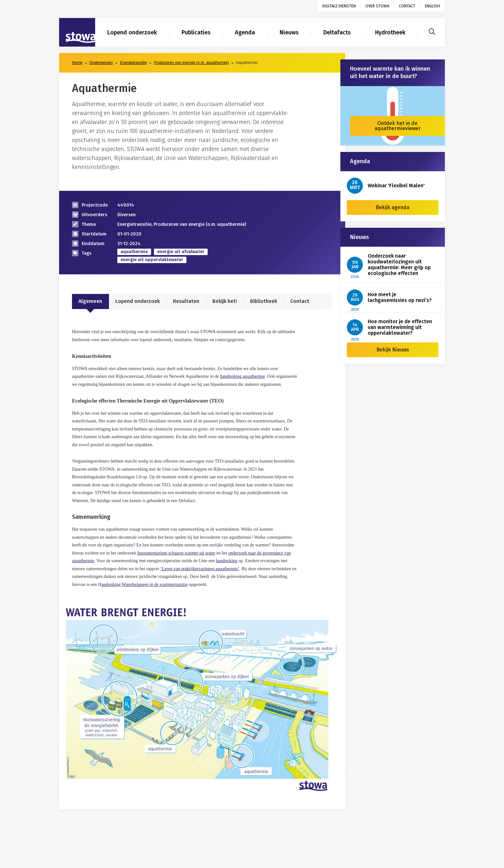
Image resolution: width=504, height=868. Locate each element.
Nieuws (289, 32)
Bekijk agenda (393, 207)
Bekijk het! (225, 301)
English (432, 6)
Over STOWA (377, 6)
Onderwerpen (101, 63)
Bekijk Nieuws (393, 350)
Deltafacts (337, 32)
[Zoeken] (432, 31)
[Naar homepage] (77, 32)
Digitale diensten (339, 6)
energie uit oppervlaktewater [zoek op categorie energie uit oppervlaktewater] (152, 260)
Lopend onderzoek (132, 32)
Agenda (245, 32)
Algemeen (90, 301)
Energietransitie (133, 63)
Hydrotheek (390, 32)
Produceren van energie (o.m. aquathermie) (191, 63)
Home (77, 63)
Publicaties (196, 32)
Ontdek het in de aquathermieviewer (398, 126)
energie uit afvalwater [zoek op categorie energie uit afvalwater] (181, 252)
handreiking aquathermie (243, 376)
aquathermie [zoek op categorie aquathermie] (134, 252)
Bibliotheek (264, 301)
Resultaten (186, 301)
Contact (407, 6)
